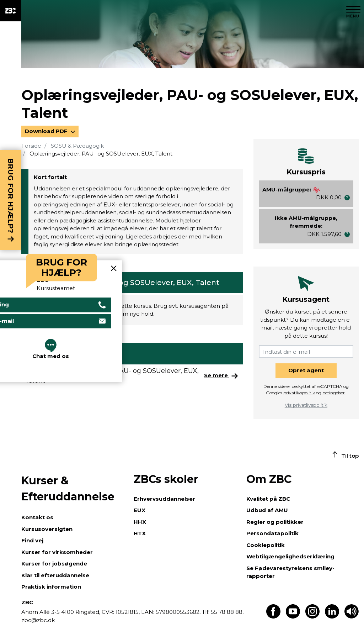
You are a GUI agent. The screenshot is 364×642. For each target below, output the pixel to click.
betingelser (334, 393)
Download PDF (47, 131)
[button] (347, 198)
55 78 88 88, (226, 612)
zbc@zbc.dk (38, 620)
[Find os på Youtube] (293, 617)
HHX (140, 522)
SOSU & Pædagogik (77, 146)
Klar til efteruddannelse (55, 575)
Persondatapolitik (272, 533)
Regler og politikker (275, 522)
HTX (140, 533)
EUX (140, 510)
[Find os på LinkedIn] (332, 617)
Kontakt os (37, 517)
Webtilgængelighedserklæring (290, 556)
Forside (31, 146)
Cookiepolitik (266, 545)
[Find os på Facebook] (273, 617)
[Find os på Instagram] (312, 617)
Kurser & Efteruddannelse (68, 489)
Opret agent (306, 370)
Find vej (32, 540)
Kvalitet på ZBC (268, 499)
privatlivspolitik (299, 393)
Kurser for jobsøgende (54, 564)
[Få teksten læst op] (352, 617)
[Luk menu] (353, 11)
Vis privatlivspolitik (306, 405)
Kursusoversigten (47, 529)
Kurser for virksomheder (57, 552)
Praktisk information (51, 587)
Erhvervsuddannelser (164, 499)
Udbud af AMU (267, 510)
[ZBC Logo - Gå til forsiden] (11, 11)
